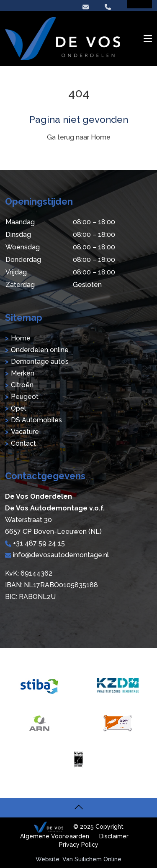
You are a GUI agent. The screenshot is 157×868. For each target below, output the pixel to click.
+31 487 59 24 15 (35, 543)
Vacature (25, 432)
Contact (23, 443)
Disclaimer (114, 836)
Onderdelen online (40, 350)
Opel (18, 408)
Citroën (22, 385)
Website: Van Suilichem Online (78, 859)
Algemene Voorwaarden (55, 836)
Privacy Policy (79, 845)
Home (21, 338)
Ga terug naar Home (79, 137)
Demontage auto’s (40, 362)
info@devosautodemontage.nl (57, 555)
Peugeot (25, 397)
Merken (23, 373)
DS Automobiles (36, 420)
